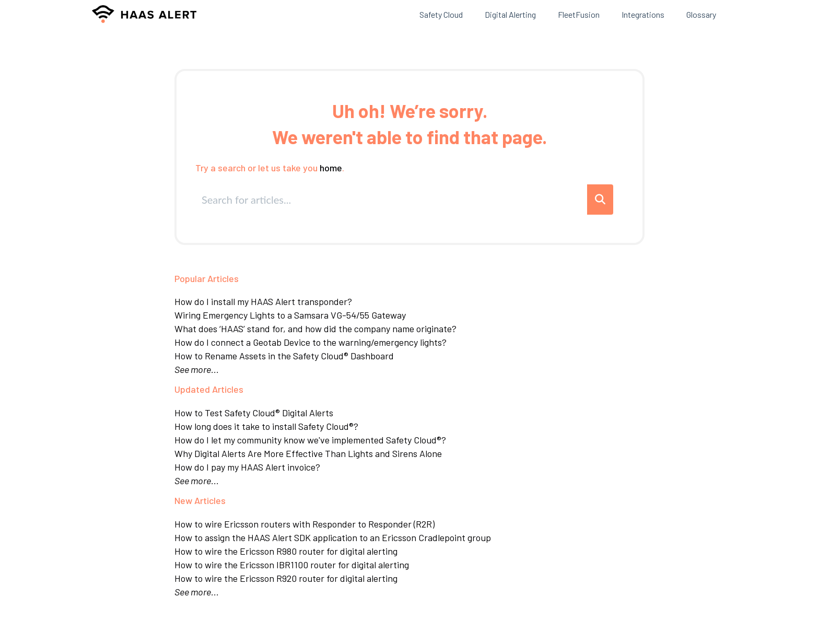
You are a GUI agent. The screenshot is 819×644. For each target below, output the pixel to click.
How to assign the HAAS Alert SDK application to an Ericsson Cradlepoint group (333, 537)
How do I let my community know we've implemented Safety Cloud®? (310, 440)
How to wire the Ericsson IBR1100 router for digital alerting (292, 565)
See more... (197, 369)
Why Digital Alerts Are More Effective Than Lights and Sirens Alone (308, 453)
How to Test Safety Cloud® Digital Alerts (254, 413)
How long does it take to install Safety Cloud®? (266, 426)
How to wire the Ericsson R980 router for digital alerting (286, 551)
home (331, 168)
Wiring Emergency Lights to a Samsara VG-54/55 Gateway (290, 315)
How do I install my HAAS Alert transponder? (263, 301)
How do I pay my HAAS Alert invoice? (247, 467)
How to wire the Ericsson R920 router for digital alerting (286, 578)
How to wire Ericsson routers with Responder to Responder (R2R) (305, 524)
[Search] (600, 200)
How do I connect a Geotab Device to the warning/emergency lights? (311, 342)
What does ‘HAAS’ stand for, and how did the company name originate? (315, 329)
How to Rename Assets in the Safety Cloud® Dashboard (284, 356)
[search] (392, 200)
